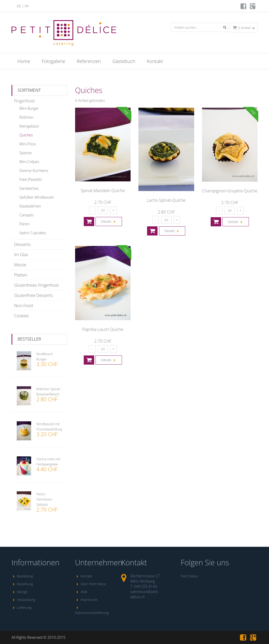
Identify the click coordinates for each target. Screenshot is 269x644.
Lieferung (21, 607)
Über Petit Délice (91, 584)
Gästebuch (124, 61)
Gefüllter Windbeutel (36, 197)
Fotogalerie (53, 61)
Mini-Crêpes (29, 162)
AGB (81, 592)
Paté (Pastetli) (30, 179)
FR (26, 6)
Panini (24, 224)
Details (109, 221)
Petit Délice (189, 576)
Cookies (21, 316)
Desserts (22, 244)
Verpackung (23, 600)
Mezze (20, 265)
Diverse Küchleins (34, 171)
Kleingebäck (29, 126)
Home (24, 61)
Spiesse (26, 153)
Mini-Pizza (28, 144)
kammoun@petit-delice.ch (145, 594)
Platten (21, 275)
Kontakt (155, 61)
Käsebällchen (30, 206)
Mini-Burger (29, 108)
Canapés (26, 215)
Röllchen (26, 117)
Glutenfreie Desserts (33, 295)
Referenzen (89, 61)
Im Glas (21, 255)
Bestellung (22, 576)
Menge (19, 592)
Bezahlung (22, 584)
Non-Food (24, 306)
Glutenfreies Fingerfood (36, 285)
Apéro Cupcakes (33, 233)
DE (19, 6)
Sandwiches (29, 188)
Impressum (86, 600)
